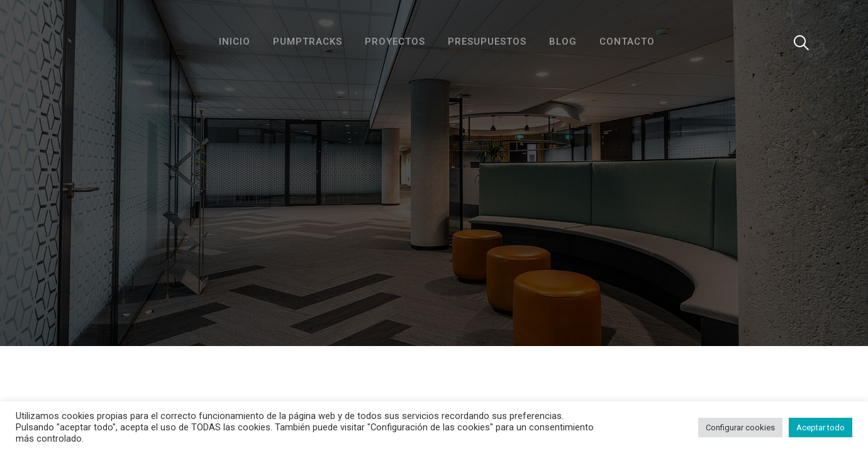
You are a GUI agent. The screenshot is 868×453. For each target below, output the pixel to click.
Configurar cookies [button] (740, 428)
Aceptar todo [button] (821, 428)
